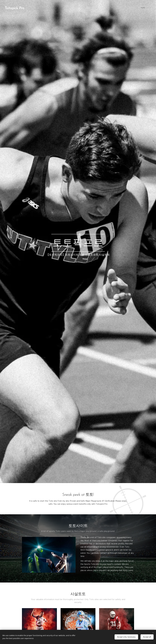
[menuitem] (149, 8)
